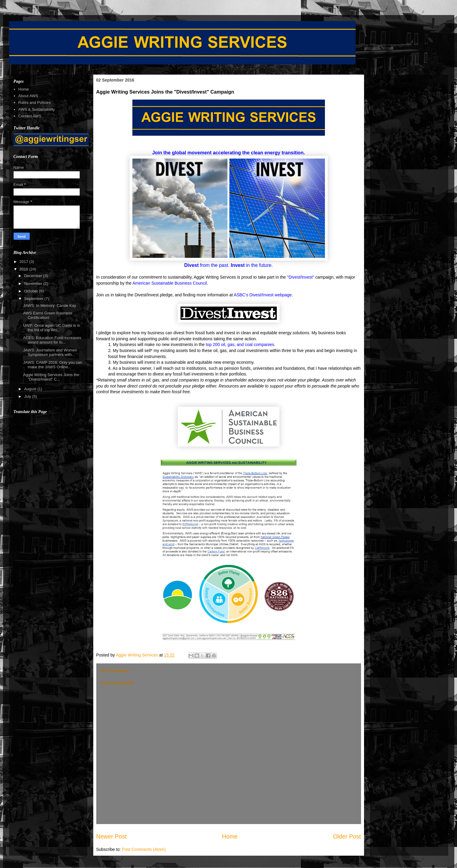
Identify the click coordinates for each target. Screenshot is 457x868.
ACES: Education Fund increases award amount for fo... (52, 340)
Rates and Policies (35, 102)
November (34, 284)
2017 (25, 262)
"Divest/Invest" (301, 277)
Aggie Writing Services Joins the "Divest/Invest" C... (51, 377)
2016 (25, 269)
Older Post (347, 836)
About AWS (28, 96)
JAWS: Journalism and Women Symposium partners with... (50, 352)
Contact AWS (30, 116)
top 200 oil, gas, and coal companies (240, 344)
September (34, 299)
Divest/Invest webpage (271, 295)
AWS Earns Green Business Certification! (48, 315)
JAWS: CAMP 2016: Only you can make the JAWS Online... (53, 365)
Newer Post (111, 836)
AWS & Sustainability (37, 109)
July (28, 396)
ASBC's (242, 295)
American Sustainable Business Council (170, 283)
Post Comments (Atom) (144, 849)
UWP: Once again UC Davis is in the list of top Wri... (52, 328)
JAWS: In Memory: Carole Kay (50, 306)
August (31, 389)
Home (230, 836)
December (34, 276)
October (32, 291)
